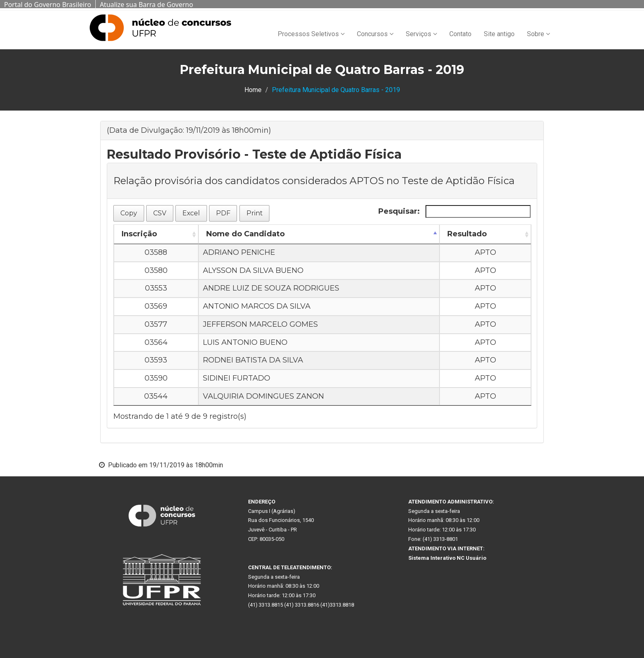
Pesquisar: (454, 211)
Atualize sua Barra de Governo (146, 5)
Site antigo (499, 34)
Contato (460, 34)
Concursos (375, 34)
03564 (156, 342)
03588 (156, 252)
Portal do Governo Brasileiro (48, 5)
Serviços (421, 34)
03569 (156, 306)
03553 (156, 288)
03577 (156, 324)
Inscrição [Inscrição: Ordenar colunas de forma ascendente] (139, 234)
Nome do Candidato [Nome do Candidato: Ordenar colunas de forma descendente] (245, 234)
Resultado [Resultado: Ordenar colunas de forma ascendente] (467, 234)
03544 (156, 396)
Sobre (538, 34)
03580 (156, 270)
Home (253, 90)
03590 (156, 378)
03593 (156, 360)
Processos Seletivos (311, 34)
